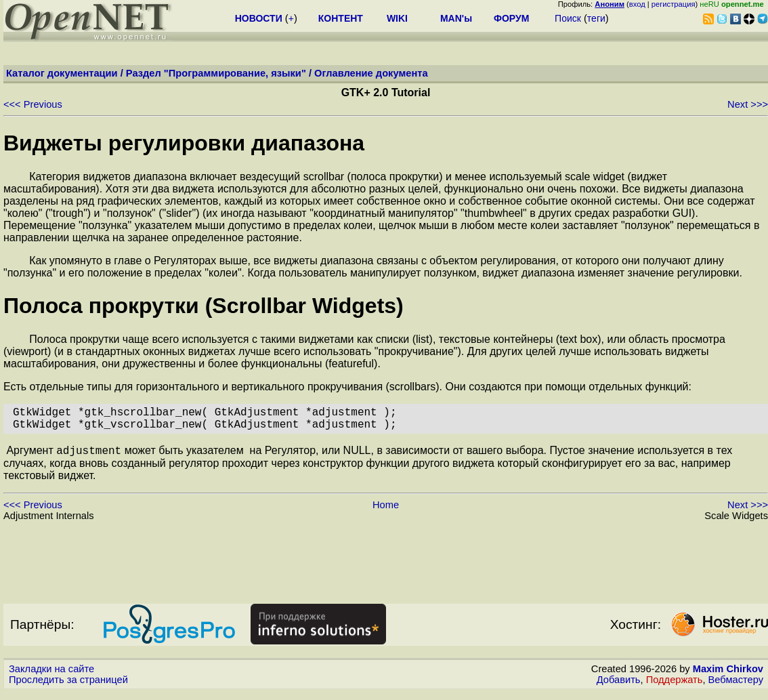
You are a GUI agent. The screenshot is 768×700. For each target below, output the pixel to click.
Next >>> (748, 104)
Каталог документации (62, 73)
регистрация (674, 4)
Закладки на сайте (51, 676)
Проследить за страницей (68, 687)
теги (596, 18)
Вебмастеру (736, 687)
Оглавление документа (371, 73)
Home (386, 512)
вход (637, 4)
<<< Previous (33, 104)
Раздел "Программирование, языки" (216, 73)
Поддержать (675, 687)
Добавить (619, 687)
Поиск (568, 18)
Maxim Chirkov (728, 676)
